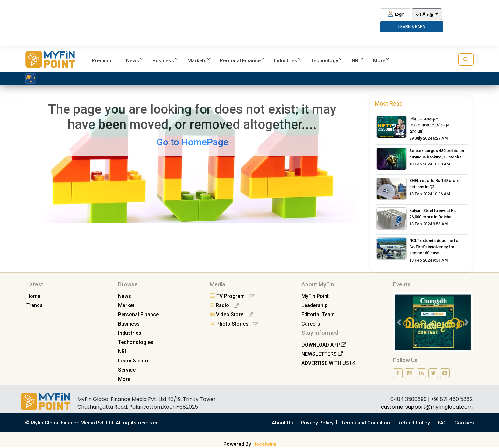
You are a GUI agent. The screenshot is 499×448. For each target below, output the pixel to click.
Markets (197, 61)
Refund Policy (414, 423)
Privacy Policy (317, 423)
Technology (324, 61)
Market (126, 305)
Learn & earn (133, 361)
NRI (356, 61)
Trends (35, 305)
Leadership (314, 305)
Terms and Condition (365, 423)
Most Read (389, 104)
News (133, 61)
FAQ (442, 423)
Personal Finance (240, 61)
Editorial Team (318, 315)
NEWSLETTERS (322, 354)
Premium (102, 61)
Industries (286, 61)
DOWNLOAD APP (324, 345)
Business (163, 61)
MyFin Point (315, 296)
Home (33, 296)
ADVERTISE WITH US (328, 363)
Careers (311, 324)
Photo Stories (234, 324)
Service (127, 370)
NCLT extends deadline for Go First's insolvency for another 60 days (435, 247)
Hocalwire (264, 444)
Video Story (231, 315)
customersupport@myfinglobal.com (427, 407)
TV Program (232, 296)
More (379, 61)
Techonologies (136, 342)
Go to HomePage (192, 142)
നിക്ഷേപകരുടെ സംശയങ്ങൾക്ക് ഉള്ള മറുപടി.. (429, 125)
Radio (224, 305)
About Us (282, 423)
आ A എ (425, 14)
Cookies (464, 423)
